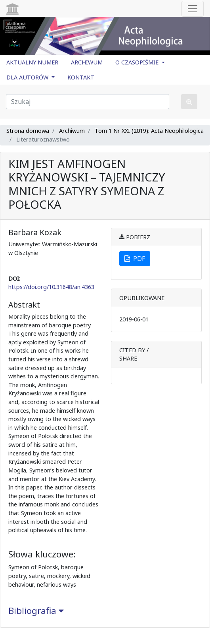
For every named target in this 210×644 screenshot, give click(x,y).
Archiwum (72, 131)
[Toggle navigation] (193, 9)
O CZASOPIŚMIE (138, 62)
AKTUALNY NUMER (32, 62)
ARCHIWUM (87, 62)
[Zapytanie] (88, 102)
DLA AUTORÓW (28, 77)
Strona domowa (28, 131)
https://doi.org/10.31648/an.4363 (51, 287)
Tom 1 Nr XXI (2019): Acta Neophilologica (149, 131)
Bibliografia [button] (36, 611)
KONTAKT (81, 77)
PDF (135, 259)
